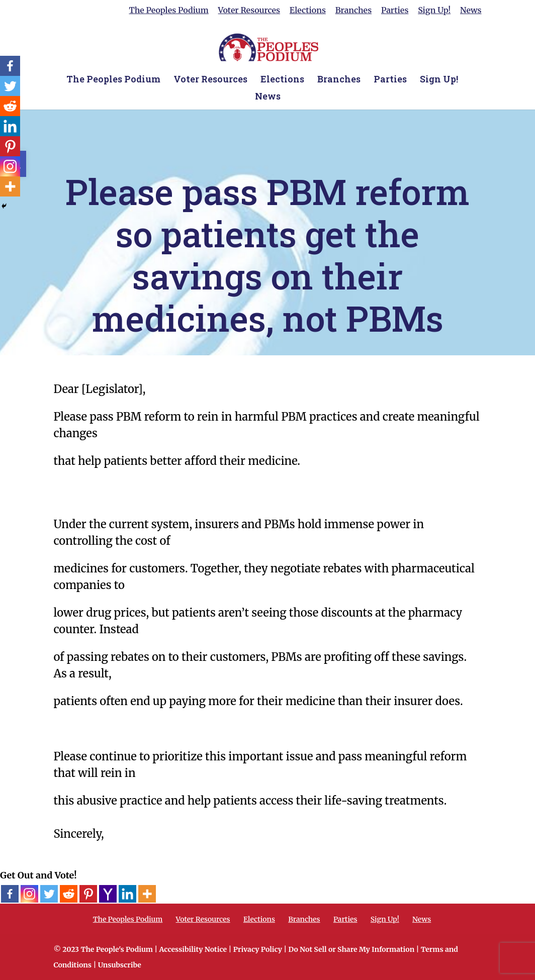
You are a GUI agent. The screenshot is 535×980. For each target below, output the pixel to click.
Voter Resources (249, 11)
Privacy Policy (258, 949)
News (471, 11)
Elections (308, 11)
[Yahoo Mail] (108, 894)
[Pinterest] (88, 894)
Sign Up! (434, 11)
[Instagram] (29, 894)
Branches (353, 11)
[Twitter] (49, 894)
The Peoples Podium (168, 11)
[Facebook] (10, 894)
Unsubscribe (120, 965)
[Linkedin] (127, 894)
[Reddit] (69, 894)
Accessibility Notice (193, 949)
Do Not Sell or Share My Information (352, 949)
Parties (395, 11)
